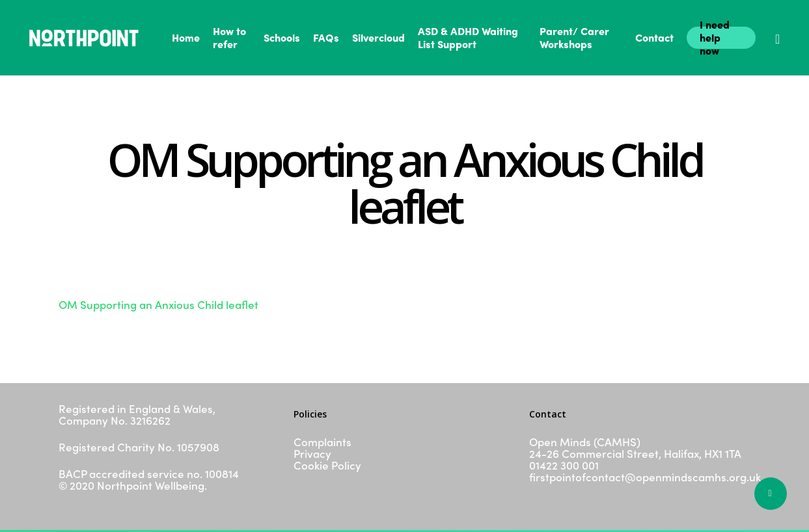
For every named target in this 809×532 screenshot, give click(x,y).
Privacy (312, 453)
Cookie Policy (327, 465)
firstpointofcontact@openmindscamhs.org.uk (645, 477)
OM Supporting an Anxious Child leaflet (158, 304)
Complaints (322, 442)
